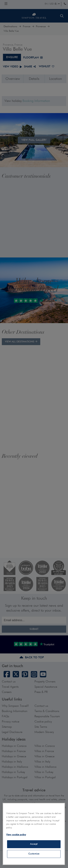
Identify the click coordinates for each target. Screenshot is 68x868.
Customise (34, 854)
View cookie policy (16, 835)
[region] (34, 834)
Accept (34, 844)
